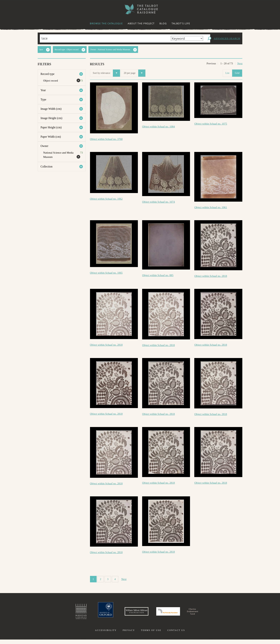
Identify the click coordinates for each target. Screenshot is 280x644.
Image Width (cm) (51, 109)
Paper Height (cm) (51, 127)
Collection (47, 166)
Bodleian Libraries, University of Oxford (61, 614)
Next (240, 63)
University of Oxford (89, 614)
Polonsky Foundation (172, 614)
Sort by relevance (107, 73)
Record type (47, 74)
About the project (141, 23)
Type (43, 99)
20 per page (134, 73)
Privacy (129, 635)
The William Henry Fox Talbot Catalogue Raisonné (140, 9)
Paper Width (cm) (51, 137)
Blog (163, 23)
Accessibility (106, 635)
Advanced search (227, 38)
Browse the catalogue (106, 23)
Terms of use (151, 635)
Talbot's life (181, 23)
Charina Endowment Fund (208, 614)
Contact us (176, 635)
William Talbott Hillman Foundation (128, 614)
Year (43, 90)
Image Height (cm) (51, 118)
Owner (44, 146)
